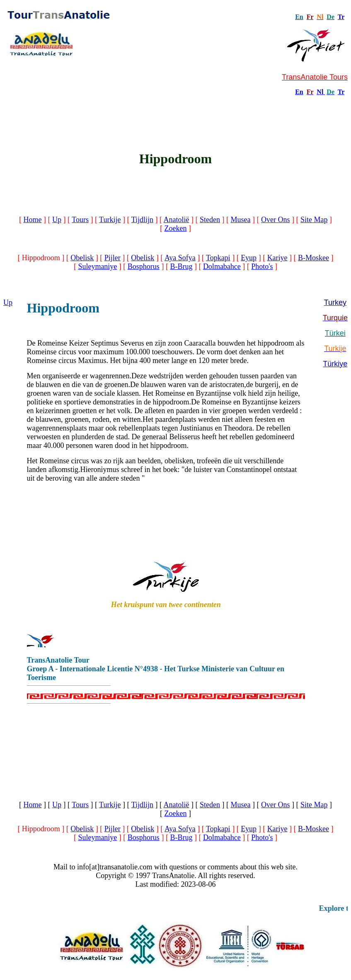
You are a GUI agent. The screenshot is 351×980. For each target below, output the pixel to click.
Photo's (262, 266)
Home (33, 220)
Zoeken (176, 228)
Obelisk (82, 258)
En (299, 92)
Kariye (277, 258)
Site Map (314, 220)
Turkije (110, 220)
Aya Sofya (180, 258)
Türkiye (335, 364)
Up (57, 220)
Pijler (113, 258)
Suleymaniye (97, 266)
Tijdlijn (142, 220)
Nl (320, 92)
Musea (241, 220)
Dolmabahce (222, 266)
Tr (341, 17)
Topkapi (218, 258)
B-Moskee (313, 258)
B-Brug (181, 266)
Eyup (249, 258)
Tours (80, 220)
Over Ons (276, 220)
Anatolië (177, 220)
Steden (210, 220)
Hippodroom (63, 308)
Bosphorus (144, 266)
